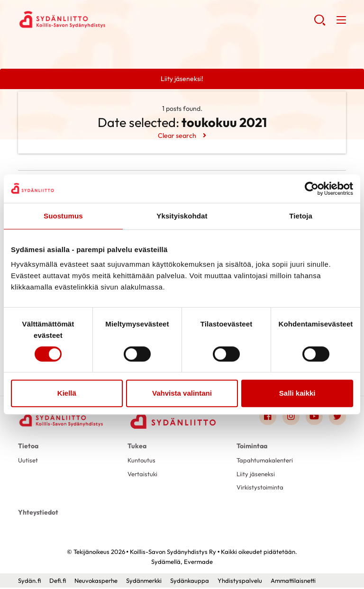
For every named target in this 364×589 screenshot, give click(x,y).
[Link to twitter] (337, 418)
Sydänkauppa (190, 582)
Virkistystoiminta (261, 489)
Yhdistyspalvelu (240, 582)
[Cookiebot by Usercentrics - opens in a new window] (312, 189)
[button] (320, 24)
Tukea (137, 447)
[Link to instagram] (291, 418)
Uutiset (28, 462)
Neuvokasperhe (96, 582)
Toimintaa (252, 447)
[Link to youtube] (314, 418)
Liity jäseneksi (257, 475)
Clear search (177, 136)
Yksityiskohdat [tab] (182, 216)
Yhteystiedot (38, 514)
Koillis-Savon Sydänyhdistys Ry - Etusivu (94, 19)
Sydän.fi (29, 582)
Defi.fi (58, 582)
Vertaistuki (143, 475)
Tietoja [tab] (301, 216)
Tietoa (28, 447)
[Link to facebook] (268, 418)
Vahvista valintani (182, 393)
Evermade (198, 563)
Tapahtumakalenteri (267, 462)
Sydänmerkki (144, 582)
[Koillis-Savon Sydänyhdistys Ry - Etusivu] (61, 420)
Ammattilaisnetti (293, 582)
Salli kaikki (297, 393)
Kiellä (67, 393)
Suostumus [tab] (63, 216)
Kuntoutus (142, 462)
